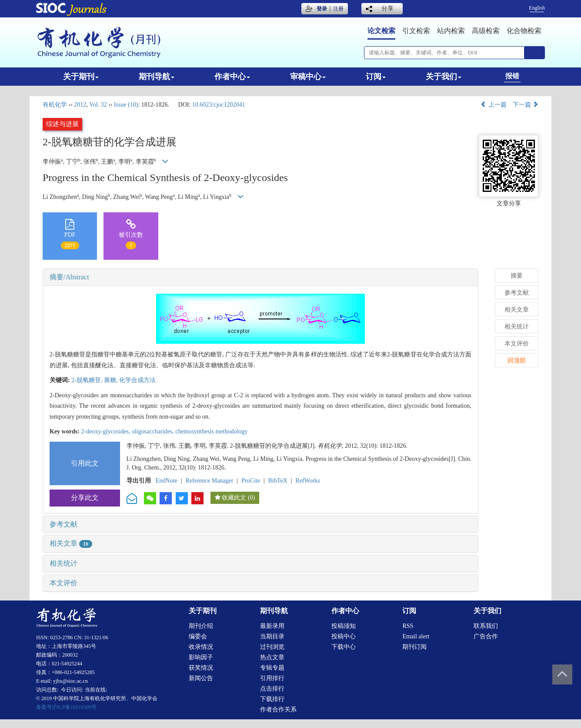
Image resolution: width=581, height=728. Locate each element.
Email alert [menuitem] (416, 636)
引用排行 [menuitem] (272, 678)
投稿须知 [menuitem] (344, 626)
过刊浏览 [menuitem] (272, 647)
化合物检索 (524, 31)
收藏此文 (234, 498)
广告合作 (486, 636)
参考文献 (63, 524)
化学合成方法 (137, 380)
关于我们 (444, 77)
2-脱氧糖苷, (88, 380)
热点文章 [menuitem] (272, 657)
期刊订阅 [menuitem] (414, 647)
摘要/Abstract (69, 277)
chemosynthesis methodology (211, 431)
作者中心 (232, 77)
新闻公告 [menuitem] (201, 678)
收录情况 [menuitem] (201, 647)
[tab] (260, 277)
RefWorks (307, 481)
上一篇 (494, 105)
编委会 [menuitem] (198, 636)
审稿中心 (308, 77)
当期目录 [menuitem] (272, 636)
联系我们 (486, 626)
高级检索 (486, 31)
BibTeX (278, 481)
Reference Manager (209, 481)
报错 (512, 76)
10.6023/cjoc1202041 (219, 105)
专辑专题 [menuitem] (272, 668)
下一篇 (526, 105)
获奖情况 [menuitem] (201, 668)
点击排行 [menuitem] (272, 689)
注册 (338, 9)
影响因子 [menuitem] (201, 657)
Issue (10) (126, 105)
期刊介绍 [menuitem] (201, 626)
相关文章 (71, 543)
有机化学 (55, 105)
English (537, 8)
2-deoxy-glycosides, (106, 431)
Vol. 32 (98, 105)
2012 (80, 105)
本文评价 (63, 583)
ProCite (251, 481)
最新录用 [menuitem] (272, 626)
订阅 (376, 77)
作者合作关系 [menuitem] (278, 710)
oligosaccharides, (154, 431)
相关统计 (63, 563)
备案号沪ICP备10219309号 (66, 707)
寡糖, (112, 380)
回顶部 (517, 361)
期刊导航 (157, 77)
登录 (322, 9)
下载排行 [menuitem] (272, 699)
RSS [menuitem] (408, 626)
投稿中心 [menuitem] (344, 636)
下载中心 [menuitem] (344, 647)
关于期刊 (81, 77)
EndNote (167, 481)
